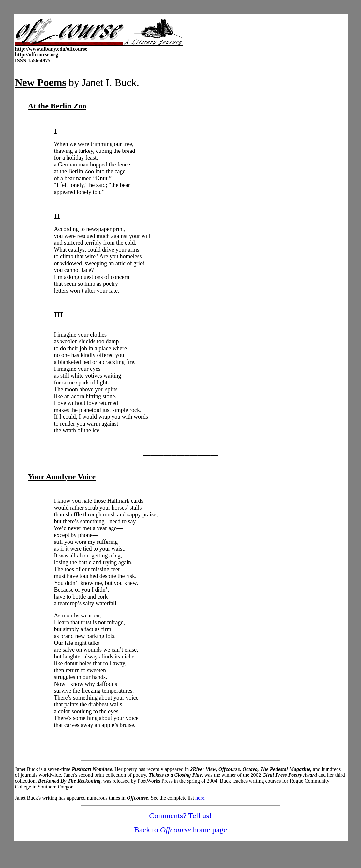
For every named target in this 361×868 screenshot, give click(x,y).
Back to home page (180, 830)
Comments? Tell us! (180, 816)
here (200, 798)
